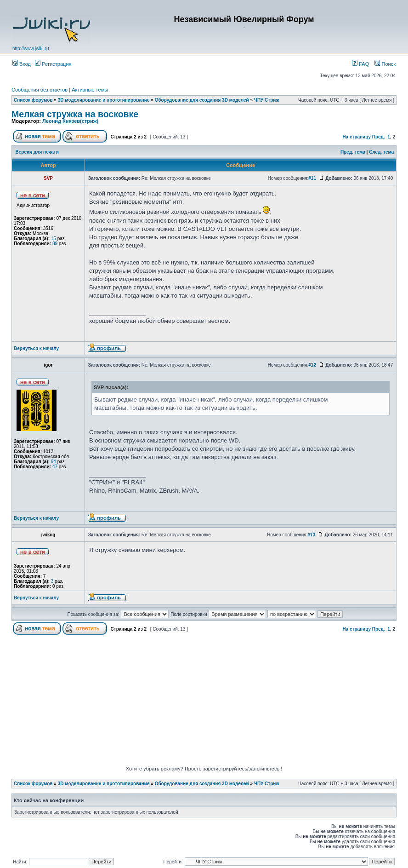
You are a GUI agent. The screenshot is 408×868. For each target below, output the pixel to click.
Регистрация (53, 64)
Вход (22, 64)
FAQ (360, 64)
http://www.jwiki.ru (31, 49)
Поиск (385, 64)
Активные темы (90, 90)
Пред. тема (353, 152)
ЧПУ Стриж (267, 100)
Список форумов (33, 100)
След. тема (381, 152)
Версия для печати (37, 152)
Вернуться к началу (36, 348)
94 (54, 462)
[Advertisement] (210, 701)
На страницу (357, 137)
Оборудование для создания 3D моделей (202, 100)
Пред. (379, 137)
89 (55, 244)
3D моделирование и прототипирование (104, 100)
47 (55, 467)
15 (54, 239)
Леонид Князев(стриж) (70, 121)
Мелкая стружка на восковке (75, 114)
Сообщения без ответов (40, 90)
